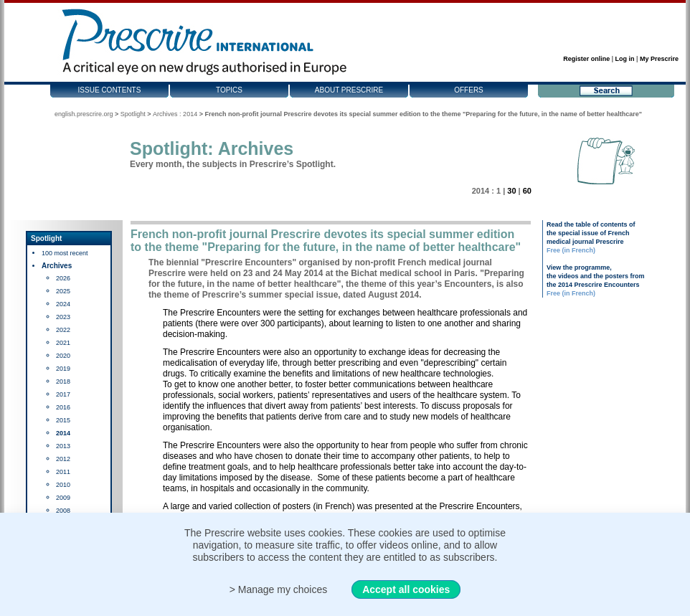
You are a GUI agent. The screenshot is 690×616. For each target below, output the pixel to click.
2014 (63, 433)
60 (527, 191)
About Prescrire (349, 90)
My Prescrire (659, 59)
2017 (63, 394)
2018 (63, 382)
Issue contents (110, 90)
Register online (586, 59)
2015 (63, 420)
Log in (625, 59)
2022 (63, 330)
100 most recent (65, 253)
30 (511, 191)
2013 (63, 446)
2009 (63, 498)
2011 (63, 472)
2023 (63, 317)
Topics (229, 90)
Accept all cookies (406, 589)
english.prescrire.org (84, 114)
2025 (63, 291)
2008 (63, 511)
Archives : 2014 (175, 114)
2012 (63, 459)
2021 (63, 343)
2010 (63, 485)
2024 (63, 304)
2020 (63, 356)
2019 (63, 369)
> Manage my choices (279, 589)
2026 (63, 278)
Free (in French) (571, 250)
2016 (63, 407)
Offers (469, 90)
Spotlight (133, 114)
